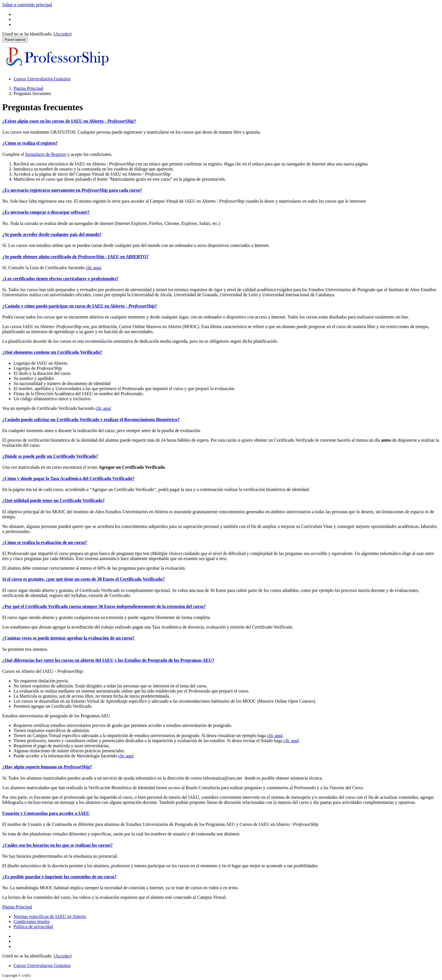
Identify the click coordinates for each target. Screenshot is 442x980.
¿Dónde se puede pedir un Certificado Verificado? (50, 456)
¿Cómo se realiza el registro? (30, 143)
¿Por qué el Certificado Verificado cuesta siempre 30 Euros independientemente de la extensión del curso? (104, 606)
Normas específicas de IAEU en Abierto (50, 916)
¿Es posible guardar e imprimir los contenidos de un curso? (59, 877)
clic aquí (93, 268)
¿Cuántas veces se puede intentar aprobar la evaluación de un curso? (68, 638)
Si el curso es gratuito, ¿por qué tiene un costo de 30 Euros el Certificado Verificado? (83, 579)
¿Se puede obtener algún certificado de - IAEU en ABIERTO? (75, 257)
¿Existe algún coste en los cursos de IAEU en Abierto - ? (69, 121)
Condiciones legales (32, 922)
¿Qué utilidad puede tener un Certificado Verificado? (53, 500)
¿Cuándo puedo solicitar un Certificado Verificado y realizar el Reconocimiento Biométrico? (91, 420)
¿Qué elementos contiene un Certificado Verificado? (52, 352)
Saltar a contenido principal (27, 5)
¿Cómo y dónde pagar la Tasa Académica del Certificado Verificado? (68, 478)
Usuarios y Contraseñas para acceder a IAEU (46, 813)
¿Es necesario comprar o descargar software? (46, 212)
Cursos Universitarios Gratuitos (42, 79)
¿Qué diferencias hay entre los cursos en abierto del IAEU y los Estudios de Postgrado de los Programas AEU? (108, 660)
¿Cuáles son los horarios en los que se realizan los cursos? (58, 845)
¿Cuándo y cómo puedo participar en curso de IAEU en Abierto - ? (80, 306)
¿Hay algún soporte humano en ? (47, 767)
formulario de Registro (46, 154)
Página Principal (28, 88)
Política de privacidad (33, 927)
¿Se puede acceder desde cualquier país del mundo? (52, 234)
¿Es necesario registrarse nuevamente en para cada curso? (72, 190)
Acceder (63, 34)
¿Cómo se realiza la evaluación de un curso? (45, 542)
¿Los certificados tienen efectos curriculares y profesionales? (60, 279)
